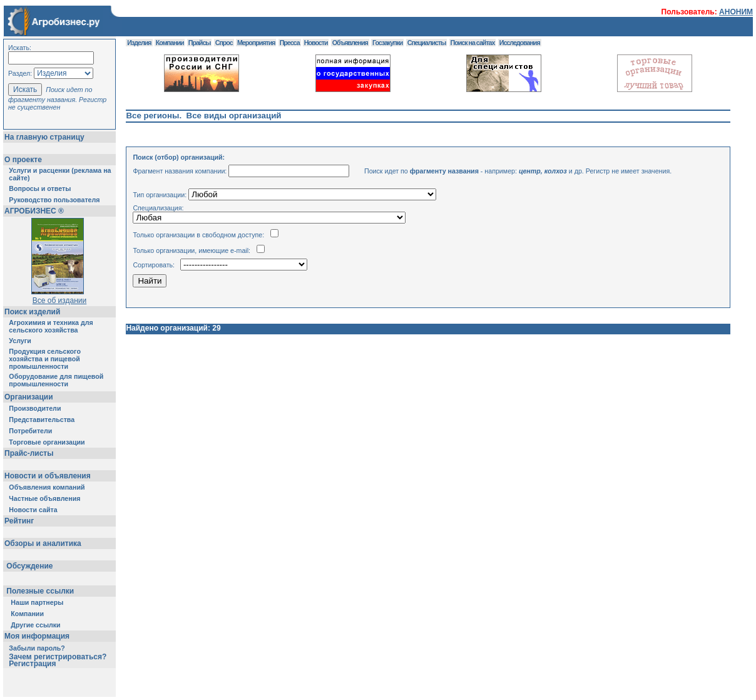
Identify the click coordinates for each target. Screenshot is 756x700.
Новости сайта (33, 510)
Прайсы (200, 43)
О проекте (23, 160)
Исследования (520, 43)
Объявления (350, 43)
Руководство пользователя (54, 200)
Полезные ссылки (40, 591)
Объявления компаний (47, 487)
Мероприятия (256, 43)
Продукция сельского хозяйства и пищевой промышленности (45, 359)
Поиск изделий (32, 312)
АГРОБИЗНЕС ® (34, 211)
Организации (29, 397)
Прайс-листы (29, 453)
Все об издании (60, 301)
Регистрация (32, 664)
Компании (27, 614)
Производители (35, 408)
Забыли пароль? (37, 648)
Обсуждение (30, 566)
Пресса (290, 43)
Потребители (30, 431)
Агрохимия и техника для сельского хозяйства (51, 326)
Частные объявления (44, 498)
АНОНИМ (736, 12)
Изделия (139, 43)
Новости (316, 43)
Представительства (42, 419)
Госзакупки (387, 43)
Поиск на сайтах (473, 43)
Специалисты (427, 43)
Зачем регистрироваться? (58, 657)
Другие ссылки (35, 625)
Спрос (224, 43)
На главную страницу (44, 137)
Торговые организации (47, 442)
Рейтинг (19, 521)
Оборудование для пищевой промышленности (56, 380)
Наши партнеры (37, 602)
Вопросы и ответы (40, 188)
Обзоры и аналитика (43, 543)
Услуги (20, 341)
